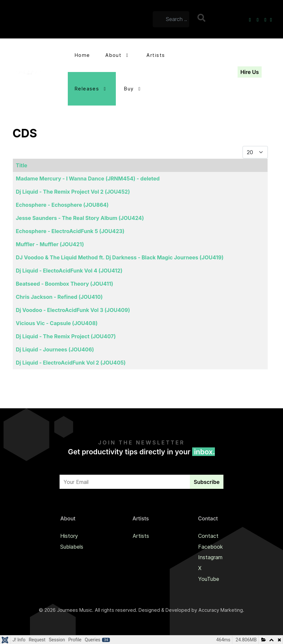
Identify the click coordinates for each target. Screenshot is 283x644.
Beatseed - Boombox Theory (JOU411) (64, 284)
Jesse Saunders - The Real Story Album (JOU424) (80, 218)
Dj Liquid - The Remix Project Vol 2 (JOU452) (73, 192)
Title (22, 165)
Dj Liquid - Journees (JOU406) (55, 349)
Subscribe (207, 482)
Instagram (210, 557)
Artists (141, 536)
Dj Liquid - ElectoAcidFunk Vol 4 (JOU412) (69, 271)
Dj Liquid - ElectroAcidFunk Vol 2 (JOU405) (71, 363)
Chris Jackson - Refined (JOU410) (59, 297)
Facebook (210, 547)
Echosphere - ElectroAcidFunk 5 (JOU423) (70, 231)
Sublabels (72, 547)
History (69, 536)
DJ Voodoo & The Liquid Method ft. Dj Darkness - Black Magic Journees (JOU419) (120, 257)
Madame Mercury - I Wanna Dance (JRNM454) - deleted (88, 179)
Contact (208, 536)
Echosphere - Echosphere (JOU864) (62, 205)
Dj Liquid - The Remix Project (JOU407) (66, 336)
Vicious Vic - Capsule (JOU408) (57, 323)
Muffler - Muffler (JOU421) (50, 244)
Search (202, 18)
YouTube (209, 579)
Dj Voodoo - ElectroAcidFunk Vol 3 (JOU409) (73, 310)
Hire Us (249, 72)
